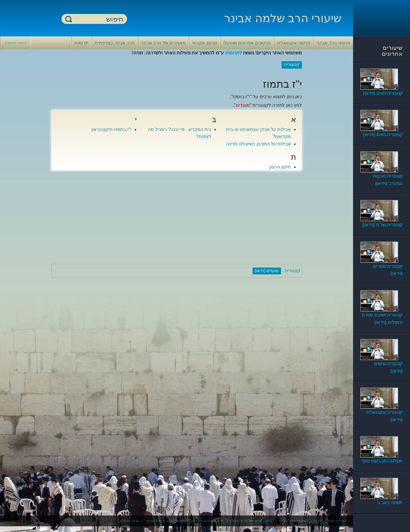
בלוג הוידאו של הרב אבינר (251, 521)
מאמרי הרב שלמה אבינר (165, 521)
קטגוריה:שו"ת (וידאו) (383, 225)
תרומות (81, 43)
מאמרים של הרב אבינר (163, 43)
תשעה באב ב (390, 503)
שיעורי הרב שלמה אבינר (283, 18)
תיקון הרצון (280, 167)
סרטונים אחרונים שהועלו (247, 43)
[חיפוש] (98, 19)
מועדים (243, 105)
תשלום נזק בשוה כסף (382, 461)
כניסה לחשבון (16, 43)
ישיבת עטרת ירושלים (207, 521)
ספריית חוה (337, 521)
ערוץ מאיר (131, 521)
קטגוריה (293, 271)
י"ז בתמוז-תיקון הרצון (112, 129)
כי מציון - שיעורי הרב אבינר (300, 521)
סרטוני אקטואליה (293, 43)
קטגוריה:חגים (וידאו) (383, 93)
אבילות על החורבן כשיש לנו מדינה (259, 144)
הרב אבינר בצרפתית (115, 43)
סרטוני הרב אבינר (333, 43)
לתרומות (234, 53)
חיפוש (69, 19)
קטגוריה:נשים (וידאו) (383, 134)
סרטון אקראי (204, 43)
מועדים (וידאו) (267, 271)
